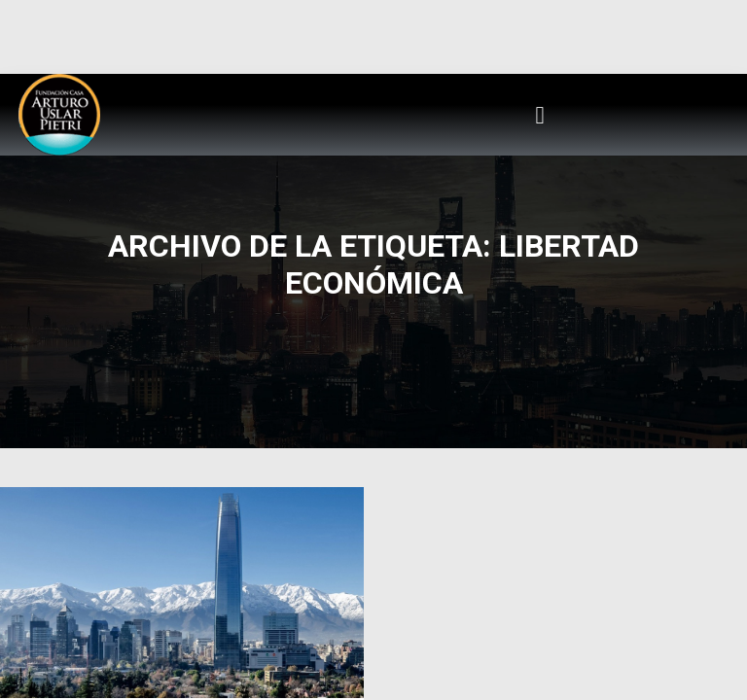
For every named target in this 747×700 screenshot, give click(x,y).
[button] (540, 115)
